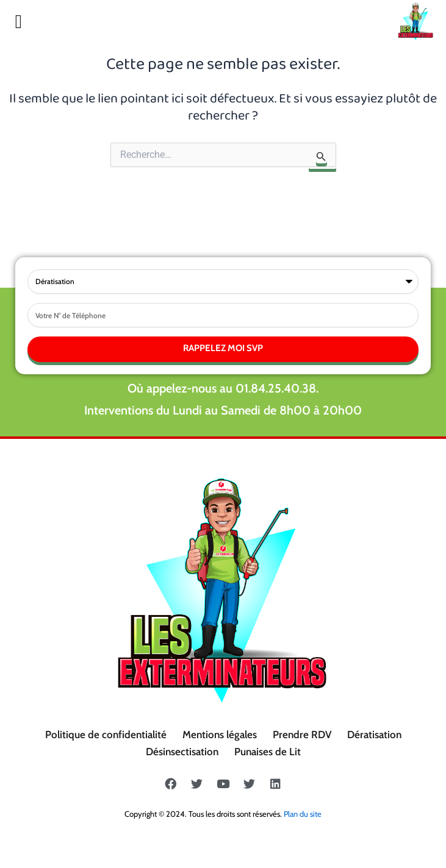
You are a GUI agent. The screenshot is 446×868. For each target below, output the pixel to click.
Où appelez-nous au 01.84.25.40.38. (223, 388)
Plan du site (303, 814)
